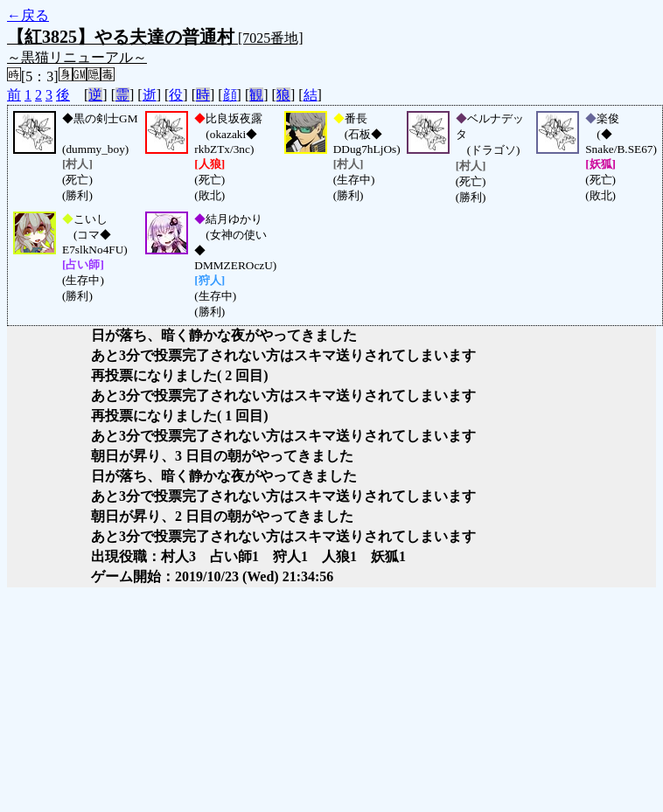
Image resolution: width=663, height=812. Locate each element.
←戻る (28, 15)
